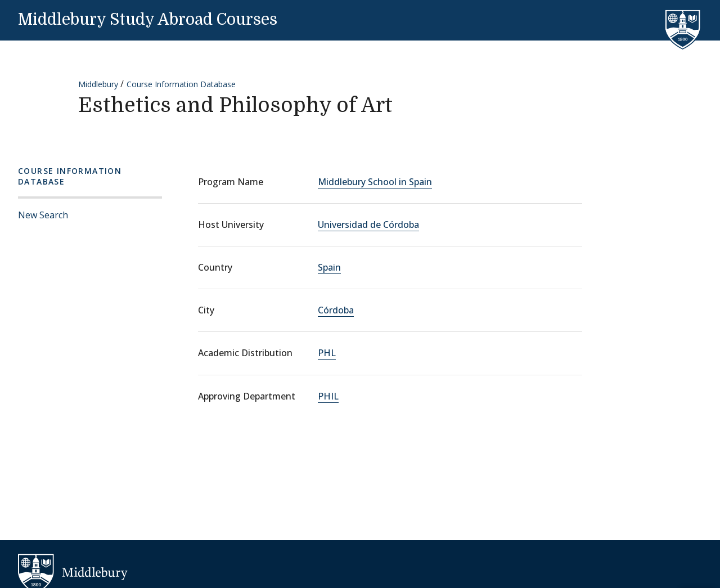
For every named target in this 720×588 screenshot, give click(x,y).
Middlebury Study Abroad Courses (148, 20)
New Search (43, 215)
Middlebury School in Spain (375, 182)
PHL (327, 353)
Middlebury (98, 84)
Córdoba (336, 310)
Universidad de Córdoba (368, 225)
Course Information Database (181, 84)
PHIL (328, 396)
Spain (329, 267)
